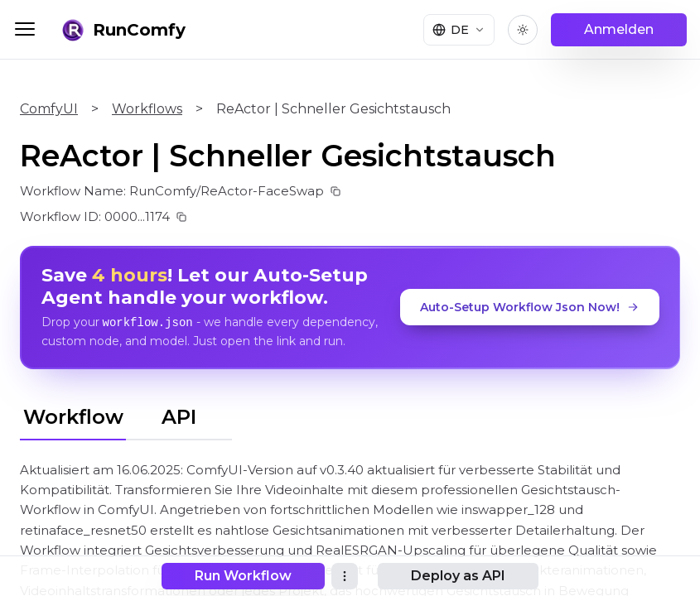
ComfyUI (49, 109)
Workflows (147, 109)
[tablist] (126, 414)
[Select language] (459, 30)
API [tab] (179, 416)
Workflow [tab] (73, 416)
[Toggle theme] (523, 30)
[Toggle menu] (25, 29)
